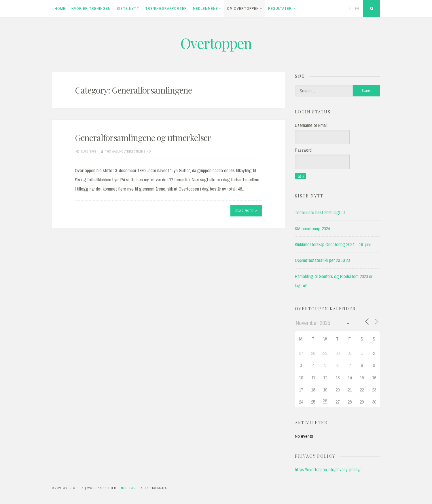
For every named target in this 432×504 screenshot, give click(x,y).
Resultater (280, 8)
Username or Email (311, 125)
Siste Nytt (128, 8)
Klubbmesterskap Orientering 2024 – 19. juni (333, 244)
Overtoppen (216, 43)
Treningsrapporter (166, 8)
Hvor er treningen (91, 8)
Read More (246, 211)
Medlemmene (205, 8)
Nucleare (129, 488)
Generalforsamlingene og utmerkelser (143, 138)
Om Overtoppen (243, 8)
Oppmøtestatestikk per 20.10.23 (322, 260)
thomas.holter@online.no (128, 151)
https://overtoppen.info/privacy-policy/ (328, 469)
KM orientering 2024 (312, 229)
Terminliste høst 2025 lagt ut (320, 212)
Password (303, 150)
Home (60, 8)
